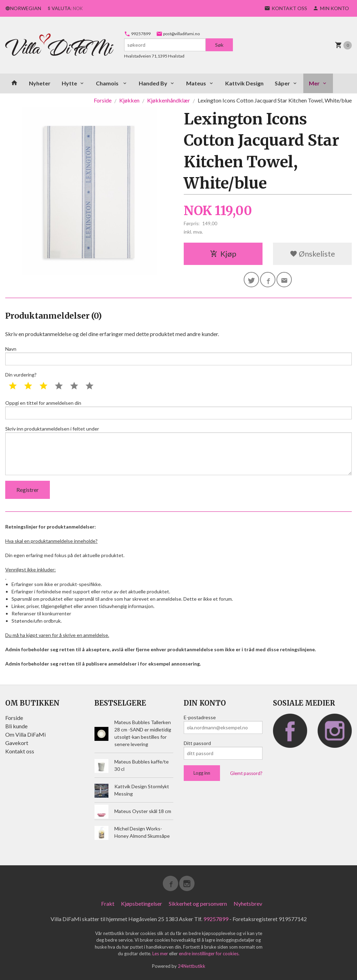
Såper (282, 83)
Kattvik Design (244, 83)
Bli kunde (16, 726)
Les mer (161, 954)
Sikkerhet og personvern (198, 903)
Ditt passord (197, 743)
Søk (219, 45)
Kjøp (223, 254)
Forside (103, 100)
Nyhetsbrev (248, 903)
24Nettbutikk (192, 966)
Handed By (153, 83)
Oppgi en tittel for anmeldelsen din (178, 410)
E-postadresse (200, 717)
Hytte (69, 83)
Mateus (196, 83)
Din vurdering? (21, 375)
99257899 (137, 34)
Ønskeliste (312, 254)
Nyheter (40, 83)
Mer (314, 83)
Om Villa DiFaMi (25, 734)
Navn (178, 356)
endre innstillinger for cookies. (209, 954)
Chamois (108, 83)
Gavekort (17, 743)
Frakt (108, 903)
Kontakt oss (20, 751)
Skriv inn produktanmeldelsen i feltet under (178, 450)
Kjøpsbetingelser (142, 903)
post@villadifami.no (178, 34)
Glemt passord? (246, 773)
